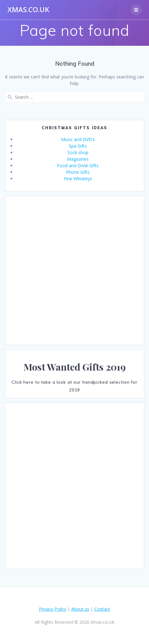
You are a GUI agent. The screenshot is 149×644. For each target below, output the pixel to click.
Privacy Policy (53, 609)
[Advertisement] (70, 270)
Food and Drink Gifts (78, 166)
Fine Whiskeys (78, 179)
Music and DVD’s (78, 139)
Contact (102, 609)
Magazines (78, 159)
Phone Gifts (78, 172)
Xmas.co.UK (28, 10)
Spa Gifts (78, 146)
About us (80, 609)
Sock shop (78, 152)
